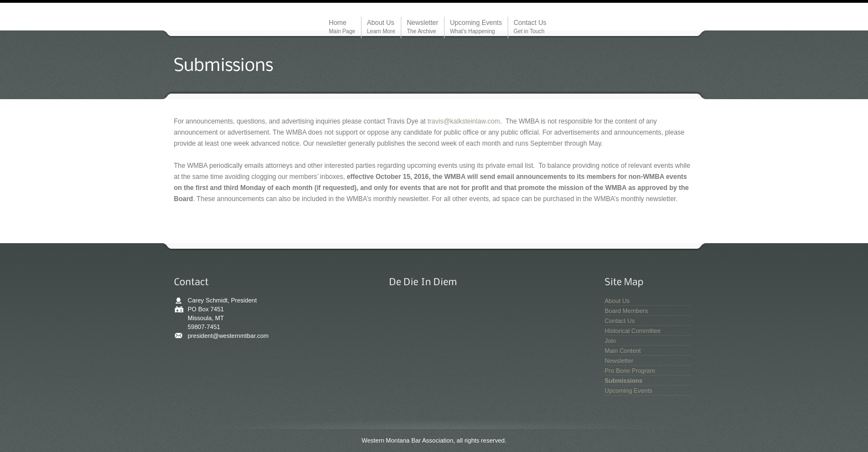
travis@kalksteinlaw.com (464, 121)
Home (342, 27)
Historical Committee (632, 331)
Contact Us (530, 27)
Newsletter (423, 27)
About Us (381, 27)
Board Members (626, 311)
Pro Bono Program (630, 371)
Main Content (622, 351)
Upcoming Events (476, 27)
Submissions (623, 381)
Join (610, 341)
